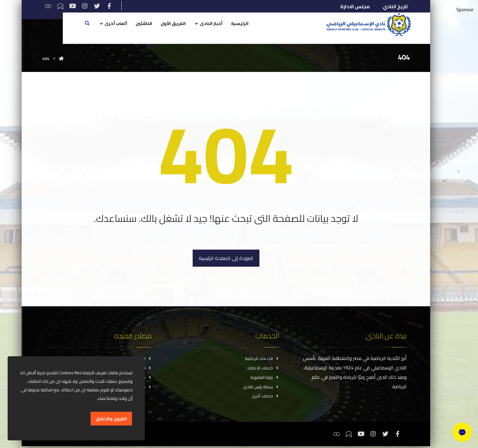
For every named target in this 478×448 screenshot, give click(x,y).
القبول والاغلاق (111, 419)
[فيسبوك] (109, 6)
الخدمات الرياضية (262, 359)
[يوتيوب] (73, 6)
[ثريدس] (48, 6)
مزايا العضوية (265, 378)
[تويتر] (97, 6)
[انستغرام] (85, 6)
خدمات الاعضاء (263, 368)
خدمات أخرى (266, 398)
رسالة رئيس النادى (261, 388)
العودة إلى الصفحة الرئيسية (226, 258)
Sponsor (465, 9)
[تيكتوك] (60, 6)
